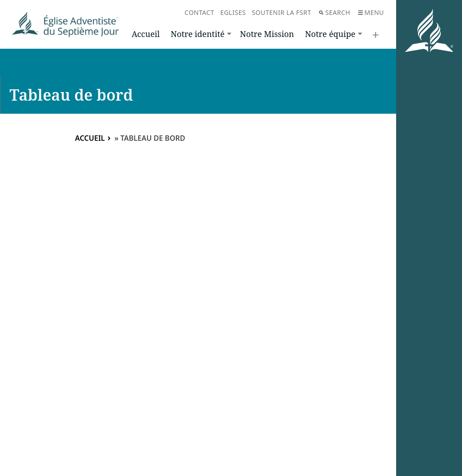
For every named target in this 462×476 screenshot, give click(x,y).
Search (335, 12)
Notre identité (197, 34)
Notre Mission (267, 34)
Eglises (233, 12)
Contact (199, 12)
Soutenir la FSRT (282, 12)
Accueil (146, 34)
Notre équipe (330, 34)
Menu (371, 12)
